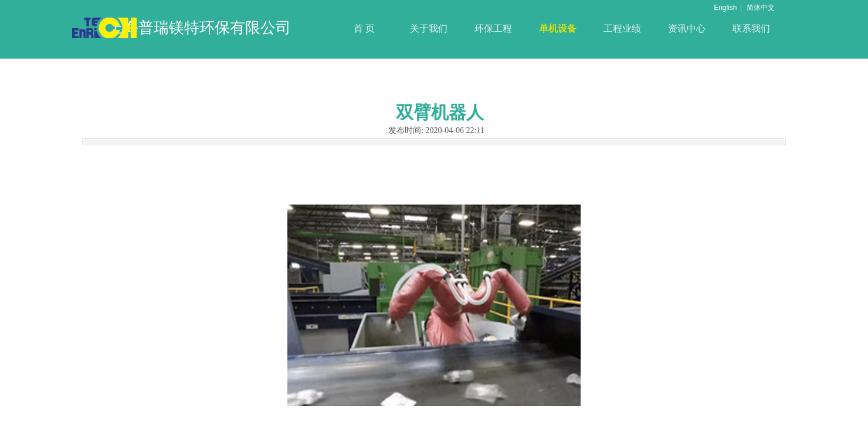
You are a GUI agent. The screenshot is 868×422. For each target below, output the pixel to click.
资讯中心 (687, 28)
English (725, 8)
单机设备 (558, 28)
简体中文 (761, 8)
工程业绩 (622, 28)
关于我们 (429, 28)
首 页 (364, 28)
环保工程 (493, 28)
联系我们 (751, 28)
